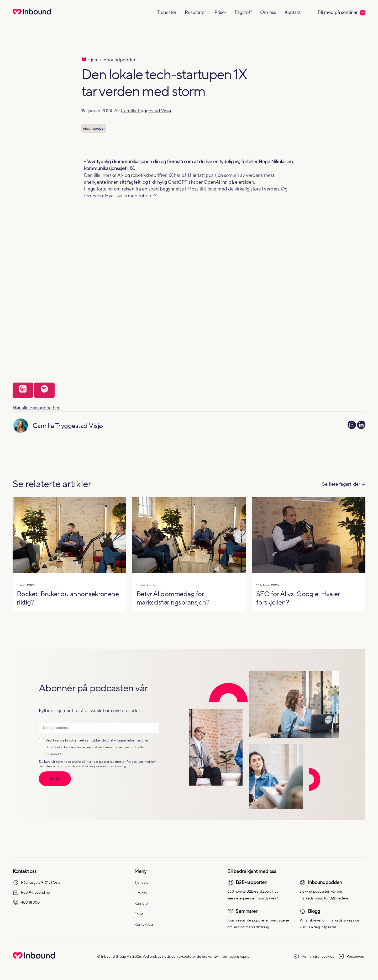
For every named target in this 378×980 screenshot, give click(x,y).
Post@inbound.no (31, 893)
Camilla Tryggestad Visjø (146, 111)
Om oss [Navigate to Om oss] (268, 12)
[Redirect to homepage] (32, 15)
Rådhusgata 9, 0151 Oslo (36, 883)
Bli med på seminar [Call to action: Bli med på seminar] (342, 12)
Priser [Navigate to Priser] (220, 12)
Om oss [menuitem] (141, 893)
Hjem (93, 60)
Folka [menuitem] (139, 914)
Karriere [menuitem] (141, 904)
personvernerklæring (110, 766)
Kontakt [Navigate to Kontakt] (293, 12)
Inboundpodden (119, 60)
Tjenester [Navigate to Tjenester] (167, 12)
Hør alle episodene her (36, 408)
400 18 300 (26, 903)
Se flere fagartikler (341, 484)
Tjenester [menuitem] (142, 883)
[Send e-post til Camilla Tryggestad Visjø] (352, 425)
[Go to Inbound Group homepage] (34, 958)
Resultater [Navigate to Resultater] (195, 12)
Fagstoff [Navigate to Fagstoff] (243, 12)
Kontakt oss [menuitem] (144, 925)
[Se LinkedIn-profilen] (361, 426)
